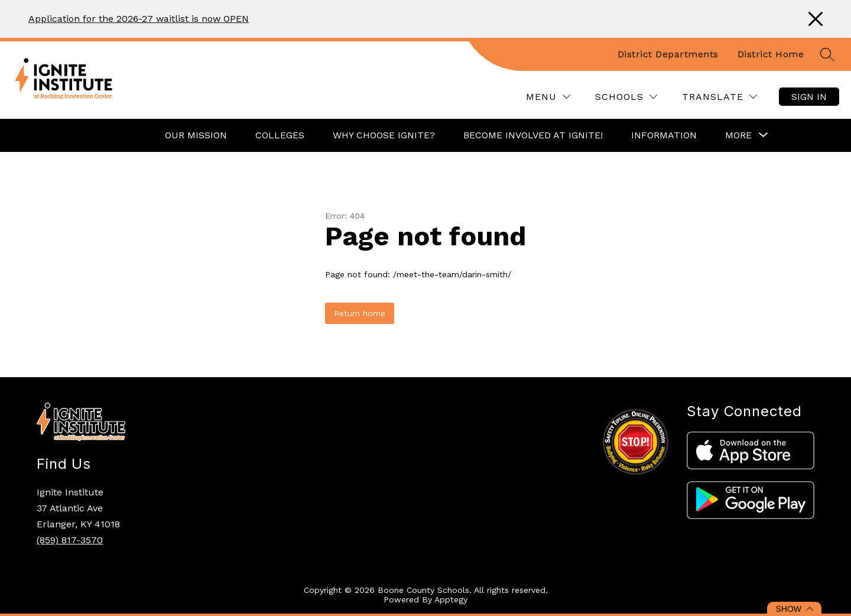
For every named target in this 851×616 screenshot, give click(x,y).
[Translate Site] (720, 97)
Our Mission (196, 135)
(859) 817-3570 (70, 540)
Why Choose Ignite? (384, 135)
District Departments (668, 54)
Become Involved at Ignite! (533, 135)
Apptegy (451, 599)
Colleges (280, 135)
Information (664, 135)
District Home (771, 54)
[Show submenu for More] (738, 135)
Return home (360, 313)
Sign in (809, 97)
